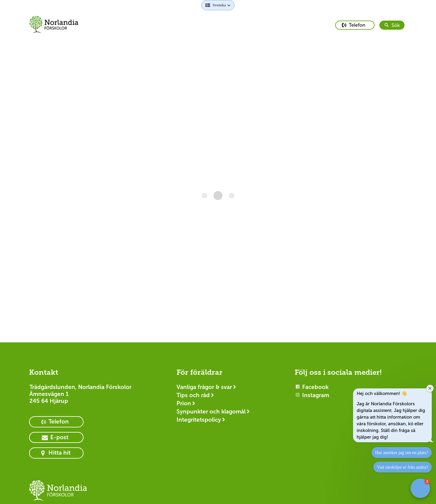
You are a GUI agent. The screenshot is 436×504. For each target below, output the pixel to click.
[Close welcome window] (430, 388)
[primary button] (355, 25)
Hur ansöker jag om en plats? (402, 453)
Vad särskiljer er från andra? (403, 467)
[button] (218, 5)
